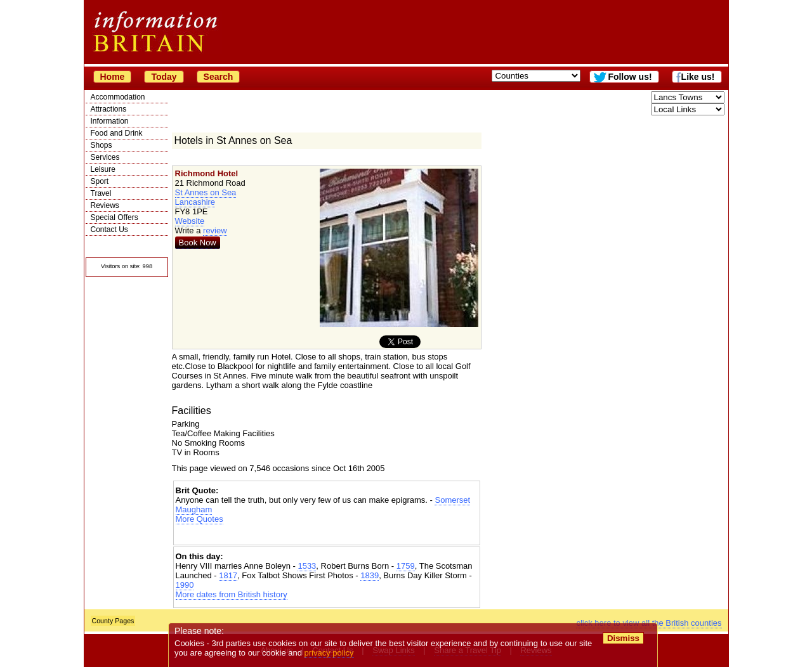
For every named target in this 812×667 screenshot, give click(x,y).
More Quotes (200, 519)
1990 (185, 585)
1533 (307, 566)
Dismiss (623, 638)
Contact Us (109, 230)
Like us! (698, 77)
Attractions (109, 109)
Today (164, 77)
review (215, 230)
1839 (370, 575)
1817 (228, 575)
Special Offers (115, 217)
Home (113, 77)
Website (190, 221)
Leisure (103, 169)
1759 (406, 566)
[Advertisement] (327, 535)
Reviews (105, 205)
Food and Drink (117, 133)
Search (219, 77)
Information (110, 121)
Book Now (198, 243)
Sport (100, 181)
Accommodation (118, 97)
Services (105, 157)
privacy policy (329, 653)
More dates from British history (232, 594)
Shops (101, 145)
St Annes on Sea (206, 192)
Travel (101, 193)
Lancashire (195, 202)
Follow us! (630, 77)
